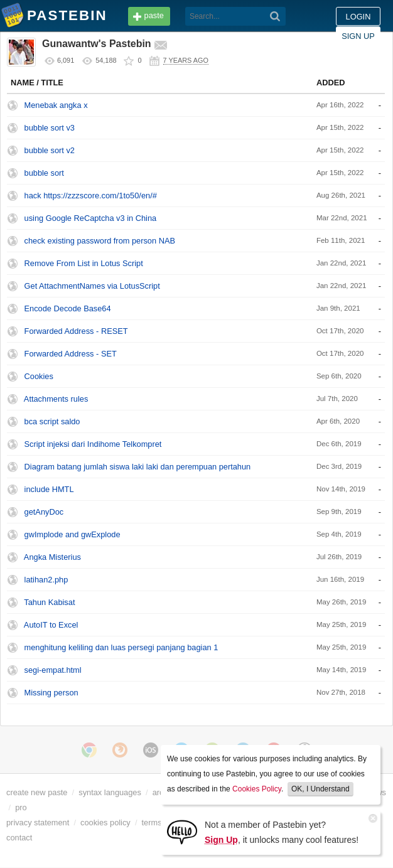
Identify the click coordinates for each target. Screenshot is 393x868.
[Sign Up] (182, 831)
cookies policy (105, 822)
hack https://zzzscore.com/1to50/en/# (91, 196)
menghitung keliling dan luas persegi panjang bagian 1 (121, 647)
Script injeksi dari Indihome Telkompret (93, 444)
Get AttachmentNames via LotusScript (92, 286)
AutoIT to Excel (51, 625)
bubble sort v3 (50, 128)
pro (21, 807)
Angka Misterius (52, 557)
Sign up (358, 36)
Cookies (39, 376)
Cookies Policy (257, 789)
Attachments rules (56, 399)
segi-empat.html (53, 670)
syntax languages (110, 792)
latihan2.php (46, 580)
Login (358, 17)
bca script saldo (52, 421)
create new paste (37, 792)
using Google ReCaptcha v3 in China (91, 218)
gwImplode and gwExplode (73, 534)
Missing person (51, 693)
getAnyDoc (44, 512)
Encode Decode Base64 (68, 308)
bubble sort (44, 173)
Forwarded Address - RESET (76, 331)
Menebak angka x (56, 105)
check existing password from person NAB (100, 241)
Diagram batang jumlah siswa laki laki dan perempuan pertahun (138, 467)
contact (19, 838)
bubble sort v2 (50, 150)
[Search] (275, 16)
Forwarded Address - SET (71, 354)
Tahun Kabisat (49, 602)
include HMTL (49, 489)
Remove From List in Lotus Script (84, 263)
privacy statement (38, 822)
